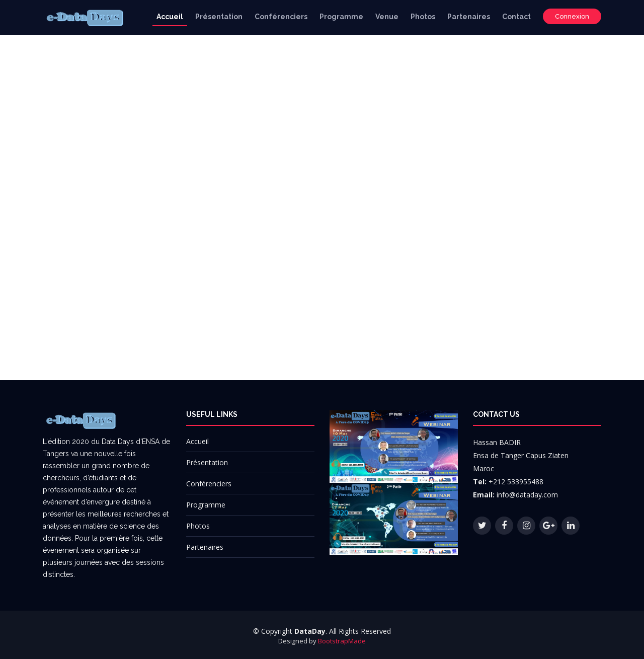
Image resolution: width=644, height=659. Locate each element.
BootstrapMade (342, 641)
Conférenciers (281, 17)
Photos (423, 17)
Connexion (572, 16)
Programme (341, 17)
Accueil (170, 17)
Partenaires (469, 17)
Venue (387, 17)
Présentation (219, 17)
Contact (516, 17)
